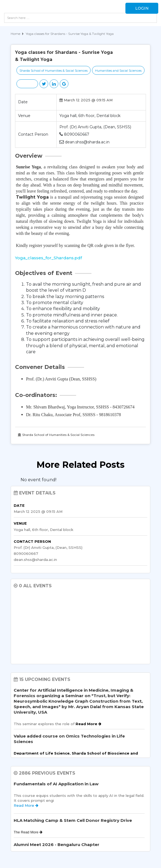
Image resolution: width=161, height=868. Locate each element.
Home (15, 34)
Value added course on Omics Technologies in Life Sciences (69, 739)
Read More (88, 724)
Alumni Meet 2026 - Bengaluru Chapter (57, 845)
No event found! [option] (38, 480)
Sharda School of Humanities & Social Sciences (54, 71)
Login (142, 8)
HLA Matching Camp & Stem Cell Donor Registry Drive (73, 820)
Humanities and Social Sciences (118, 71)
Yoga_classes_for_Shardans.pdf (48, 258)
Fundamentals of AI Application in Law (56, 784)
